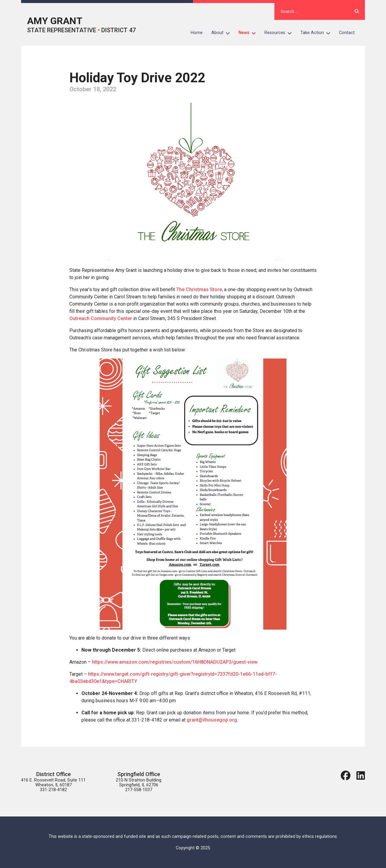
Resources (280, 33)
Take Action (318, 33)
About (223, 33)
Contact (347, 33)
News (249, 33)
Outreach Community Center (101, 318)
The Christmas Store (199, 289)
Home (197, 33)
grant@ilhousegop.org (212, 720)
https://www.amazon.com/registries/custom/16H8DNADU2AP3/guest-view (175, 662)
